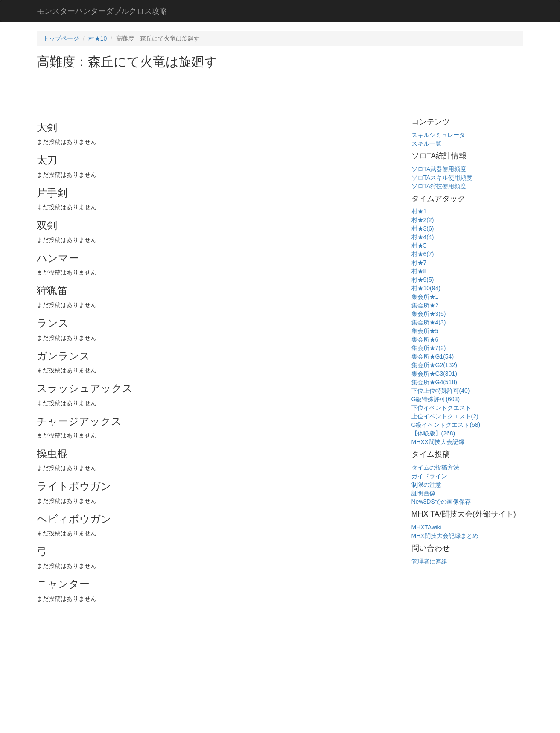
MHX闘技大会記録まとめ (445, 536)
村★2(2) (423, 220)
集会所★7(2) (429, 348)
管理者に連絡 (429, 561)
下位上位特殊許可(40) (441, 391)
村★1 (419, 211)
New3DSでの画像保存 (441, 502)
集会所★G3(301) (434, 374)
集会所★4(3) (429, 322)
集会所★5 (425, 331)
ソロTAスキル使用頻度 (442, 178)
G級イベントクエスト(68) (446, 425)
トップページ (61, 38)
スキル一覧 (426, 143)
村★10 (98, 38)
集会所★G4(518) (434, 382)
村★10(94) (426, 288)
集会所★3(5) (429, 314)
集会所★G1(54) (433, 356)
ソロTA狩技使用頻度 (439, 186)
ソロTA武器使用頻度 (439, 169)
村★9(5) (423, 280)
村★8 (419, 271)
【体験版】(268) (433, 433)
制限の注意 (426, 485)
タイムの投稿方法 (435, 467)
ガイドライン (429, 476)
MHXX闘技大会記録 (438, 442)
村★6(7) (423, 254)
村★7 (419, 263)
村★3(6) (423, 228)
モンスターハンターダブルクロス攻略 (102, 11)
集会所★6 (425, 339)
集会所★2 (425, 305)
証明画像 (423, 493)
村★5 (419, 245)
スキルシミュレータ (438, 135)
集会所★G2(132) (434, 365)
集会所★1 (425, 297)
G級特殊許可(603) (436, 399)
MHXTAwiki (427, 527)
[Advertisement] (192, 92)
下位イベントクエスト (441, 408)
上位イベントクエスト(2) (445, 416)
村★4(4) (423, 237)
